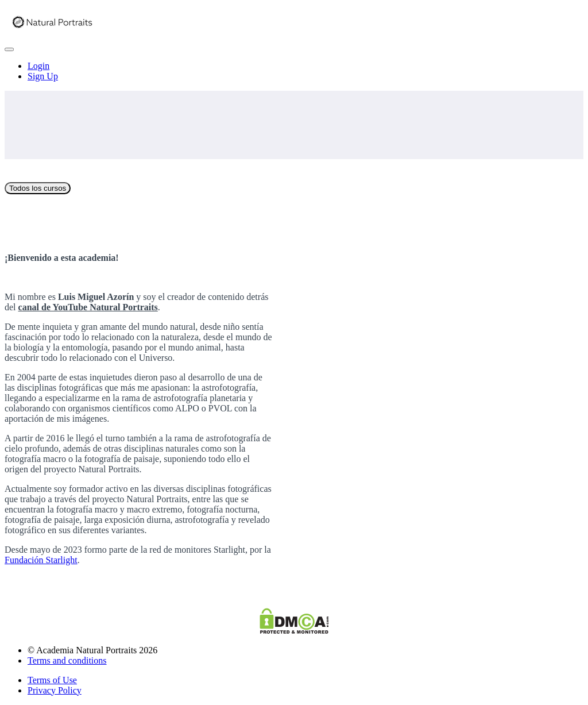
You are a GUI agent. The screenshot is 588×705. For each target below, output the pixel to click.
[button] (9, 49)
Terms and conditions (67, 660)
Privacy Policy (55, 690)
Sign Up (43, 76)
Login (38, 66)
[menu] (294, 71)
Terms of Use (52, 680)
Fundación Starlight (41, 560)
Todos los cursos (38, 188)
